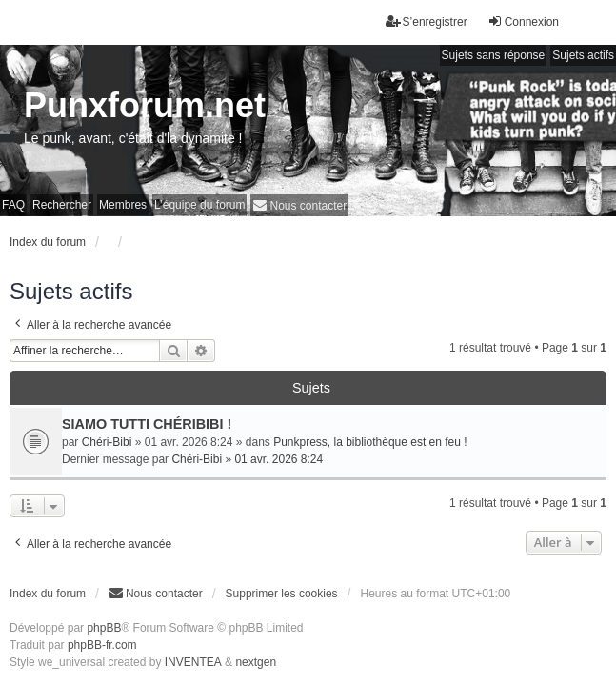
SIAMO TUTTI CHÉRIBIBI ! (147, 424)
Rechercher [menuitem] (62, 205)
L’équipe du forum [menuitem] (199, 205)
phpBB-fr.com (102, 645)
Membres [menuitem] (123, 205)
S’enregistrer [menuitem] (427, 21)
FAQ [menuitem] (13, 205)
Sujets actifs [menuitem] (583, 55)
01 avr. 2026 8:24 (278, 459)
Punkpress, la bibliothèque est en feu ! (370, 442)
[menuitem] (299, 205)
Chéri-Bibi (107, 442)
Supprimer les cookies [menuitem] (282, 594)
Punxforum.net (145, 105)
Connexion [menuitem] (523, 21)
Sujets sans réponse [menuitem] (494, 55)
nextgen (256, 662)
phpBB (104, 628)
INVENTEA (193, 662)
